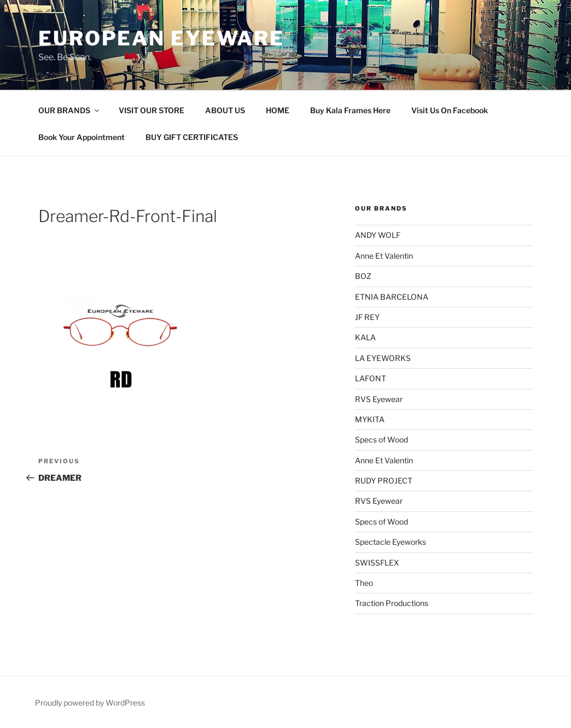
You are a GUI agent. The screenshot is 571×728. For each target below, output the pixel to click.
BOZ (363, 276)
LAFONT (371, 378)
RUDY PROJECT (384, 481)
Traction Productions (392, 603)
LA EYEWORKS (383, 358)
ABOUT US (225, 110)
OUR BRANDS (69, 110)
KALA (365, 337)
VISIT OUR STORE (152, 110)
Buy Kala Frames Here (350, 110)
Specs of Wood (381, 439)
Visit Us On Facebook (450, 110)
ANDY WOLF (378, 235)
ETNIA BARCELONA (392, 297)
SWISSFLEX (377, 563)
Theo (364, 583)
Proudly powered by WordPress (90, 703)
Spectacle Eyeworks (391, 542)
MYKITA (370, 419)
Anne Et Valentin (384, 256)
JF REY (367, 317)
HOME (278, 110)
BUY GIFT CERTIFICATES (192, 137)
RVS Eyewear (379, 399)
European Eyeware (161, 38)
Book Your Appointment (81, 137)
